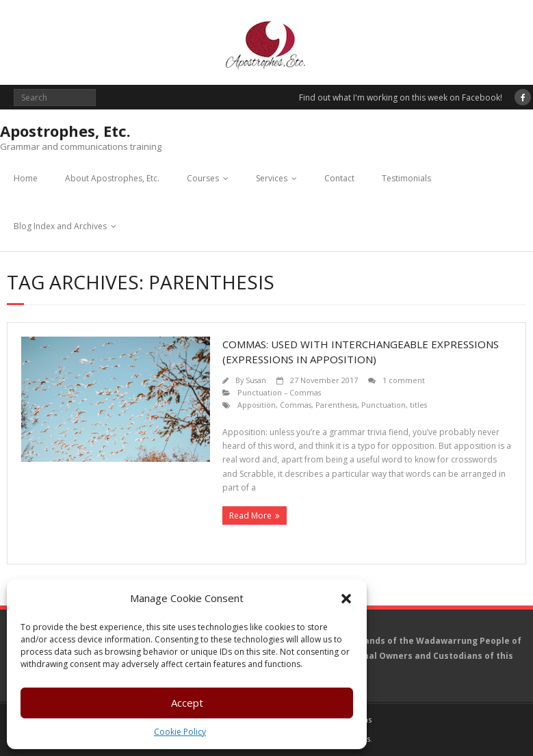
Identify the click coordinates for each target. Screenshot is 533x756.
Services (272, 178)
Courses (203, 178)
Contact (339, 178)
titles (418, 405)
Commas (296, 405)
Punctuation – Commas (279, 392)
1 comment (404, 380)
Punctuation (383, 405)
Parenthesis (336, 405)
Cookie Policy (180, 732)
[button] (346, 599)
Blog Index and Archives (60, 226)
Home (26, 178)
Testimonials (406, 178)
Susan (256, 380)
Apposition (257, 405)
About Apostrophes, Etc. (112, 178)
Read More (250, 516)
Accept (187, 703)
